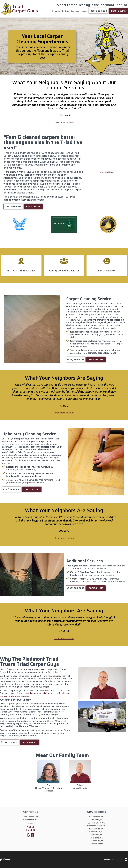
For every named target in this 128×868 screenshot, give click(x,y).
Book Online (118, 11)
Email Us (31, 830)
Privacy (120, 860)
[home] (19, 9)
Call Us (31, 827)
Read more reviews (64, 122)
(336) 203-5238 (98, 11)
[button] (56, 11)
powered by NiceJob (107, 172)
